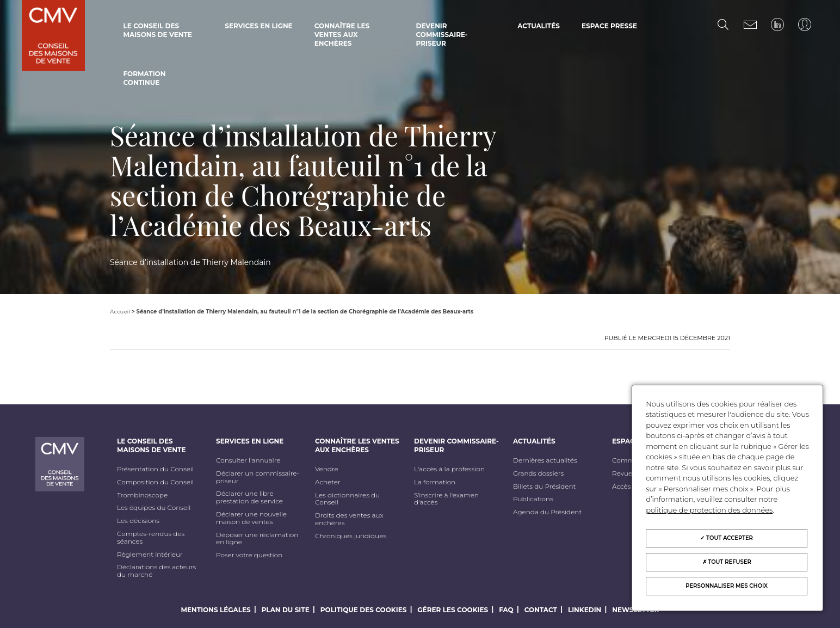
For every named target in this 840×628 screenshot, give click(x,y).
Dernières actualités (545, 460)
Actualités (539, 26)
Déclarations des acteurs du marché (156, 571)
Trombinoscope (142, 495)
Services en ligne (258, 26)
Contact (541, 610)
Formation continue (144, 78)
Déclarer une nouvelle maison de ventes (251, 518)
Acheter (328, 482)
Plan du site (286, 610)
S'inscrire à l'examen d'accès (446, 499)
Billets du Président (544, 487)
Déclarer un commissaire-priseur (258, 477)
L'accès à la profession (449, 469)
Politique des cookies (364, 610)
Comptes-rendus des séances (151, 538)
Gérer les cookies (453, 610)
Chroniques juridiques (351, 536)
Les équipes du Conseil (154, 508)
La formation (435, 482)
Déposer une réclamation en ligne (257, 539)
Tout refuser (727, 562)
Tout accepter (727, 538)
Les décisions (138, 521)
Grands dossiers (538, 473)
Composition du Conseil (155, 482)
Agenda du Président (547, 512)
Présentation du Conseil (155, 469)
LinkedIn (585, 610)
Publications (533, 499)
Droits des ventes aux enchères (349, 519)
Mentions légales (216, 610)
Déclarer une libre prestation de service (249, 497)
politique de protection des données (709, 510)
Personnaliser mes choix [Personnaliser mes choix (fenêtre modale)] (727, 586)
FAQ (506, 610)
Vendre (327, 469)
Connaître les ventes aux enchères (342, 35)
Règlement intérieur (150, 555)
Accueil (120, 312)
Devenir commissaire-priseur (441, 35)
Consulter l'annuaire (248, 460)
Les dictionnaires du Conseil (347, 499)
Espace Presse (609, 26)
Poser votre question (249, 555)
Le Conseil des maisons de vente (157, 30)
